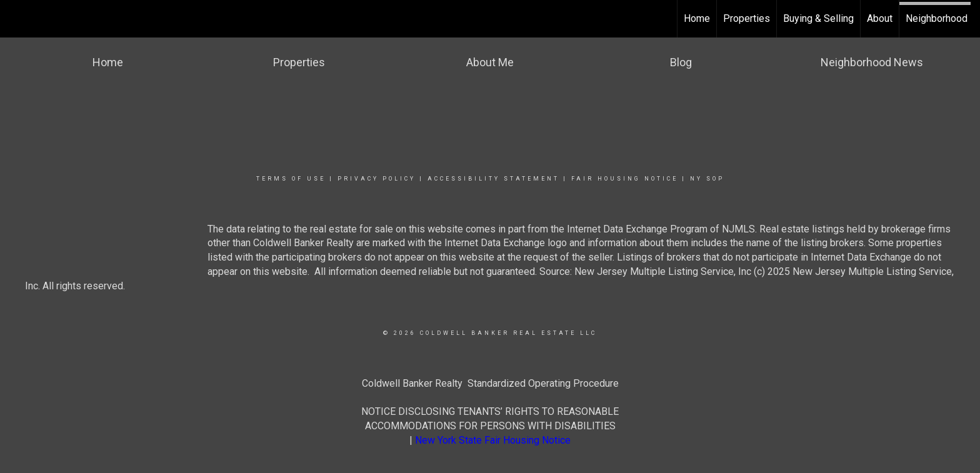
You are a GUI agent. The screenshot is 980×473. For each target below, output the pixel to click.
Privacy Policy (377, 179)
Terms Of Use (291, 179)
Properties (747, 18)
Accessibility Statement (493, 179)
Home (697, 18)
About (880, 18)
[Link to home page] (16, 19)
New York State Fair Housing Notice (493, 440)
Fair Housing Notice (625, 179)
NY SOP (707, 179)
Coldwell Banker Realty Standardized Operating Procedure (490, 383)
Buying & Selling (818, 18)
